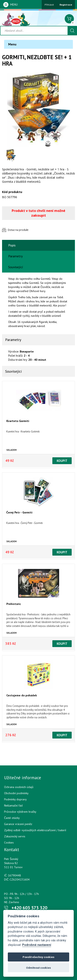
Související (16, 267)
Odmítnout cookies (38, 968)
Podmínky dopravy (15, 799)
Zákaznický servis (15, 836)
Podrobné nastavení (37, 945)
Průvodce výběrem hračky (20, 812)
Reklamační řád (13, 805)
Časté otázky (12, 818)
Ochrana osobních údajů (19, 787)
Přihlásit (49, 5)
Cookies (9, 842)
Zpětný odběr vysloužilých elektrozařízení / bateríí (35, 830)
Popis (12, 245)
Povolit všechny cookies (38, 957)
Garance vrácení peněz (18, 824)
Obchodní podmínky (16, 793)
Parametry (15, 256)
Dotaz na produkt (18, 230)
